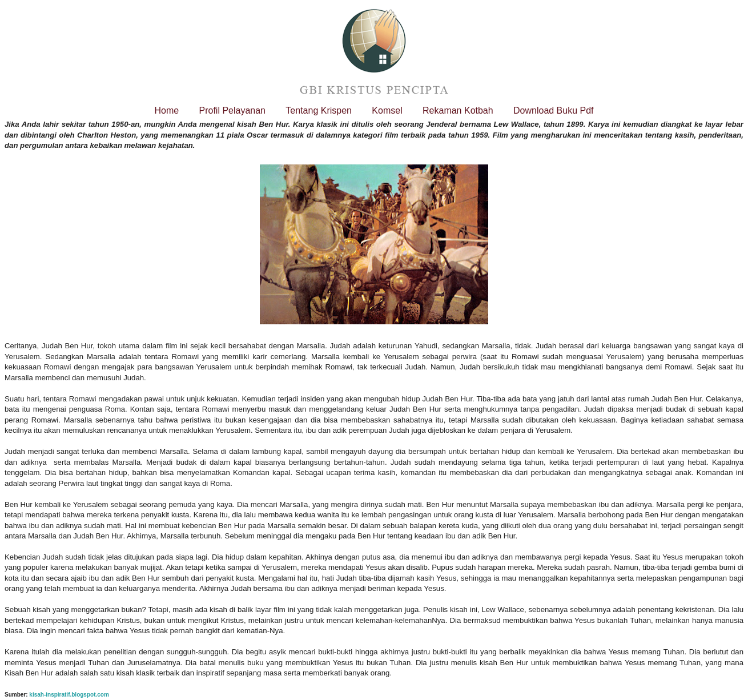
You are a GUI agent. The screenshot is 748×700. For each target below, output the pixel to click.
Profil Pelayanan (232, 110)
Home (166, 110)
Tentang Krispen (319, 110)
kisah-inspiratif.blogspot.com (69, 695)
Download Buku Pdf (554, 110)
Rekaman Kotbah (458, 110)
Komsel (387, 110)
